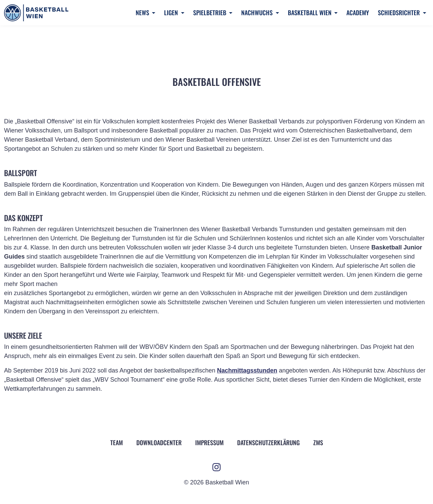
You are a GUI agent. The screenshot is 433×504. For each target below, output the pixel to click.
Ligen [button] (172, 13)
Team (117, 442)
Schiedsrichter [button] (400, 13)
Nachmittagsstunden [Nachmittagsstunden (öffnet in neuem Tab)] (247, 370)
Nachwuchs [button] (258, 13)
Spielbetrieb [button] (210, 13)
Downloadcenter (159, 442)
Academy (358, 13)
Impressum (209, 442)
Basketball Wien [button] (310, 13)
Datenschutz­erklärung (268, 442)
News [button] (143, 13)
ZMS (318, 442)
